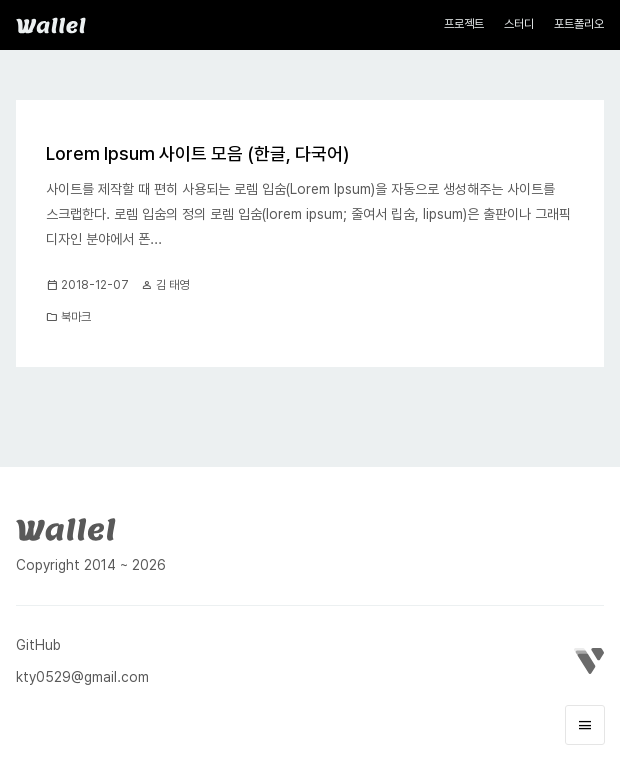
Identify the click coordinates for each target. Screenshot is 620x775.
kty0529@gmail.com (82, 677)
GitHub (38, 645)
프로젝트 (464, 24)
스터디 (519, 24)
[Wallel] (66, 527)
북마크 (76, 317)
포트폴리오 (579, 24)
